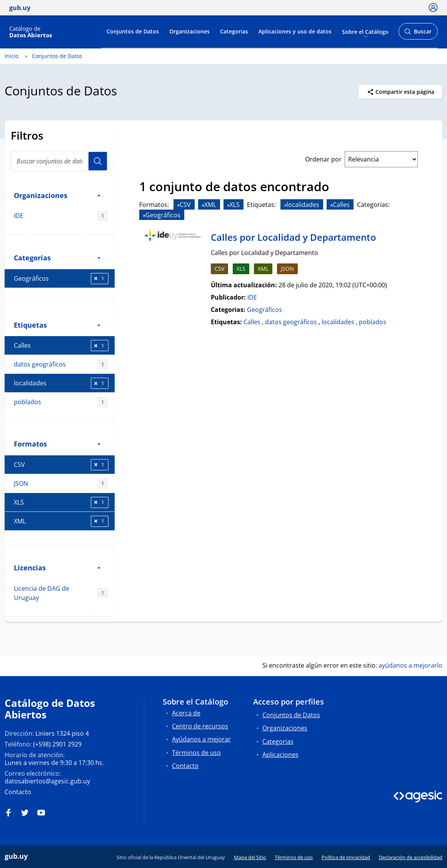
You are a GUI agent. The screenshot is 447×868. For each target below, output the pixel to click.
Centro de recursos (200, 726)
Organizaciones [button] (57, 195)
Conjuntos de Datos (133, 31)
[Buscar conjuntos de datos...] (59, 161)
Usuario (98, 161)
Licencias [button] (57, 567)
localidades (61, 383)
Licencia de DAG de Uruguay (61, 593)
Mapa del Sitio (250, 857)
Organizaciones (189, 31)
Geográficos (61, 279)
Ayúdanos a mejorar (201, 739)
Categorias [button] (57, 257)
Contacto (18, 792)
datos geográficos (61, 364)
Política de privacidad (346, 857)
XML (61, 521)
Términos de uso (196, 753)
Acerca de (186, 713)
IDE (61, 216)
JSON (61, 484)
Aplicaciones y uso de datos (295, 31)
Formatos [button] (57, 444)
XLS (61, 502)
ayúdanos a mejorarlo (410, 665)
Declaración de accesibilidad (411, 857)
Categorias (234, 31)
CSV (61, 465)
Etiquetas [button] (57, 325)
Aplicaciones (280, 755)
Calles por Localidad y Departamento (294, 237)
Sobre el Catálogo (365, 31)
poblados (61, 402)
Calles (61, 346)
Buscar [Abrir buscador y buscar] (418, 34)
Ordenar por (323, 159)
